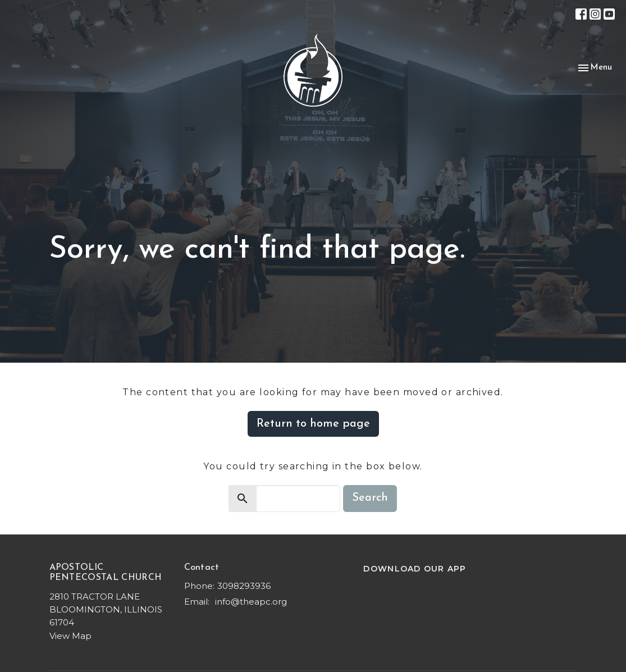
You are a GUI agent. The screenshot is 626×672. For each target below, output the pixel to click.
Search (370, 498)
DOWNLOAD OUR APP (415, 569)
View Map (70, 636)
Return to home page (313, 424)
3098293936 (244, 586)
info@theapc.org (251, 602)
